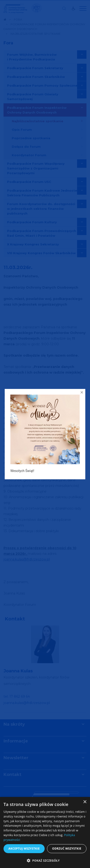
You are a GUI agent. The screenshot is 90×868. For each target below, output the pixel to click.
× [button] (85, 802)
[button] (45, 860)
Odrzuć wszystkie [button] (67, 849)
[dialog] (45, 832)
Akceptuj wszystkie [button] (24, 849)
